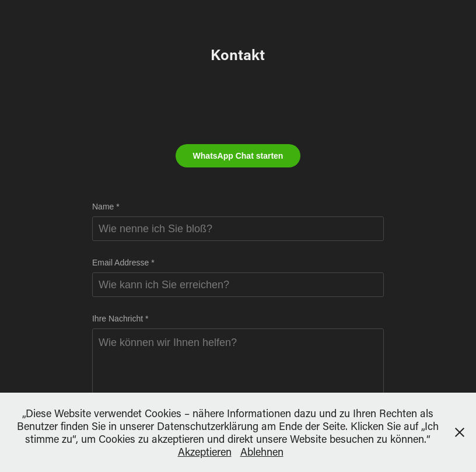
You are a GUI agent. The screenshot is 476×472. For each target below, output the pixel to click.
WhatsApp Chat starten (238, 156)
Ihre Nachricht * (120, 319)
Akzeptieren (205, 452)
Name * (106, 207)
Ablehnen (262, 452)
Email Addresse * (123, 263)
